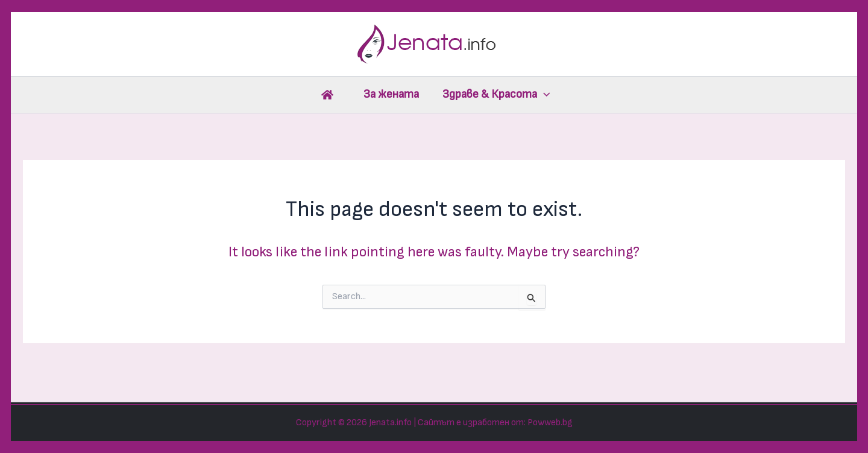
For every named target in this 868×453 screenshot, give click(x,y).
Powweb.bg (550, 423)
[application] (544, 95)
